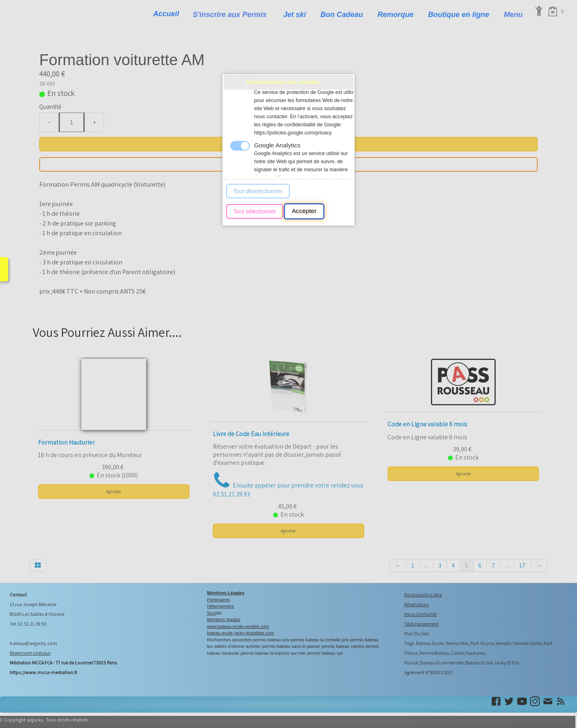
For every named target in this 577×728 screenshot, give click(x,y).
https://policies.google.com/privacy (293, 133)
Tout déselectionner (258, 191)
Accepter (304, 211)
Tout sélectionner (255, 211)
